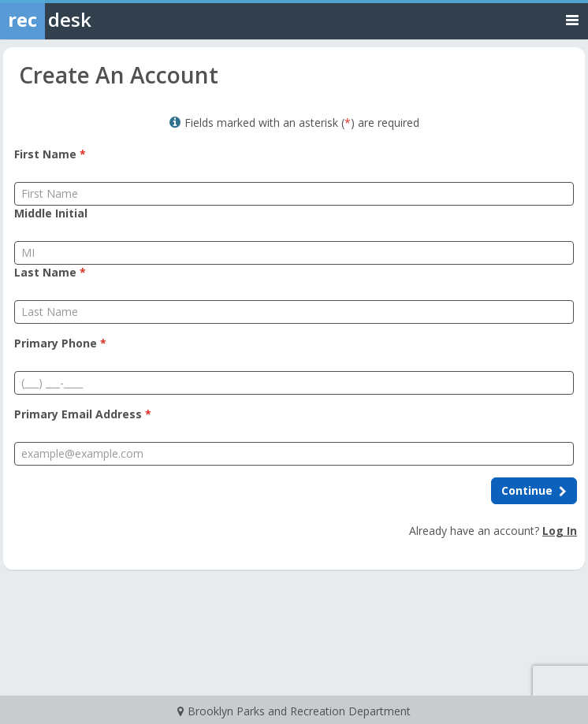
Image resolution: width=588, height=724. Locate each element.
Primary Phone (60, 343)
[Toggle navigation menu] (572, 19)
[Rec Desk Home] (87, 20)
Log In (560, 531)
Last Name (50, 272)
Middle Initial (51, 213)
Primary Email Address (83, 414)
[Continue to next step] (534, 491)
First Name (50, 154)
